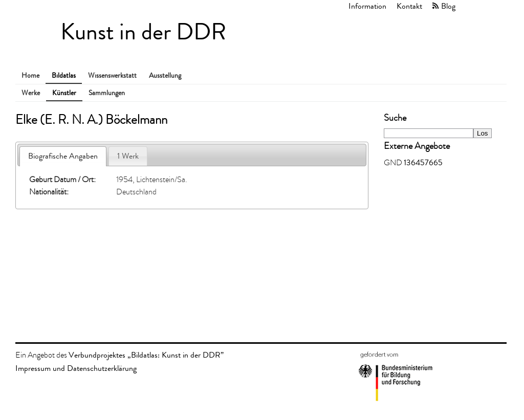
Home (30, 75)
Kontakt (409, 6)
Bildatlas (64, 75)
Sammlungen (107, 93)
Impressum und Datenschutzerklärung (76, 368)
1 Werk (128, 156)
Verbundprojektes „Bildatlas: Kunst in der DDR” (146, 355)
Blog (448, 6)
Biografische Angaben (63, 156)
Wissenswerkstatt (112, 75)
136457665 (423, 162)
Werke (31, 93)
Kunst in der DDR (143, 32)
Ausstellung (165, 75)
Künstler (64, 93)
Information (367, 6)
